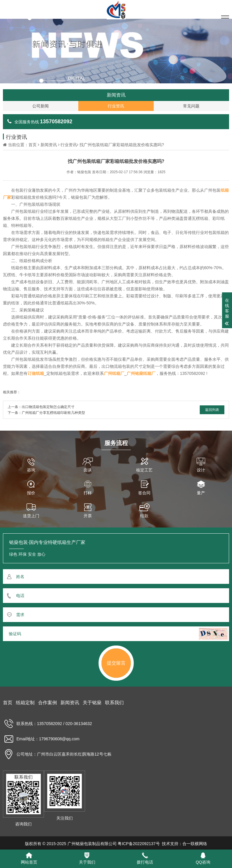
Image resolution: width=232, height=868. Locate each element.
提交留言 (116, 663)
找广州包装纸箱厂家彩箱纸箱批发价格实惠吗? (122, 145)
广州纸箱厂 (114, 373)
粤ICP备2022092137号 (139, 844)
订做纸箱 (36, 373)
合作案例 (48, 703)
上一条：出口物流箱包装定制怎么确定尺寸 (41, 407)
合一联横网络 (195, 844)
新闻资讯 (49, 145)
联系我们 (114, 703)
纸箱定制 (25, 703)
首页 (33, 145)
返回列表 (212, 410)
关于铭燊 (92, 703)
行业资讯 (69, 145)
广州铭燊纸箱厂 (141, 373)
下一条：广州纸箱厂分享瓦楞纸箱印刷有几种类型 (46, 413)
